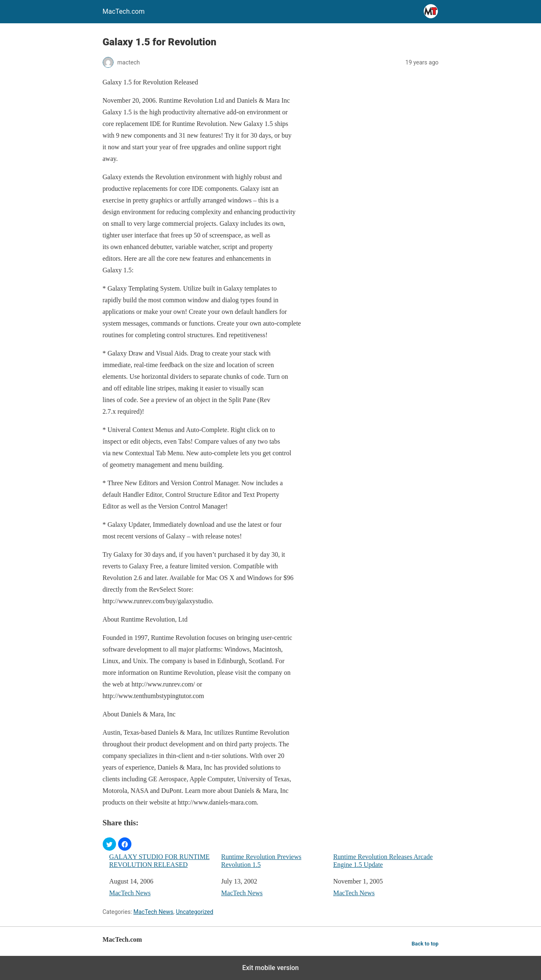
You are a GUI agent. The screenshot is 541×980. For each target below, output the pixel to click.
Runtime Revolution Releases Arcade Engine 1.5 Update (383, 861)
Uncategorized (195, 912)
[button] (109, 844)
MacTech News (130, 893)
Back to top (425, 944)
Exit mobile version (270, 968)
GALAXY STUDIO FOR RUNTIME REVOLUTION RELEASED (160, 861)
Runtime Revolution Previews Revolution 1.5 (261, 861)
